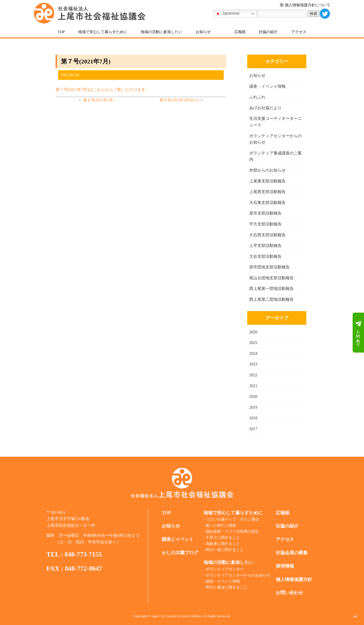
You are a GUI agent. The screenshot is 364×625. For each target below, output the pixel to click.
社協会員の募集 (292, 553)
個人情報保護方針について (305, 5)
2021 (253, 386)
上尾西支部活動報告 (267, 192)
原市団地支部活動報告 (269, 267)
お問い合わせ (358, 333)
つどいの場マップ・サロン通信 (232, 519)
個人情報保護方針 (294, 580)
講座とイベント (178, 539)
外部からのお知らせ (267, 170)
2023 (253, 364)
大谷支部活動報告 (265, 256)
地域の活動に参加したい (161, 32)
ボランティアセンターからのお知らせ (238, 575)
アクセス (299, 32)
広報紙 (240, 32)
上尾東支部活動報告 (267, 181)
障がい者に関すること (225, 550)
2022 (253, 375)
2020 (253, 396)
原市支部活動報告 (265, 213)
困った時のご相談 (221, 525)
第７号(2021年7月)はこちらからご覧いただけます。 (103, 90)
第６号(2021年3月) (99, 100)
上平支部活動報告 (265, 246)
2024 (253, 353)
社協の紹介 (268, 32)
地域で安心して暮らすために (103, 32)
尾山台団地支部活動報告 (271, 278)
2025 (253, 343)
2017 (253, 429)
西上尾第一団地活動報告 (271, 288)
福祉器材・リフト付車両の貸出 (232, 531)
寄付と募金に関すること (227, 587)
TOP (61, 32)
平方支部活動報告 (265, 224)
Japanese (227, 14)
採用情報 (285, 566)
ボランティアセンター (225, 569)
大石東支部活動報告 (267, 203)
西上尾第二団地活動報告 (271, 299)
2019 (253, 407)
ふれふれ (257, 97)
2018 (253, 418)
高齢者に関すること (223, 544)
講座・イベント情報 (267, 86)
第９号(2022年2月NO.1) (179, 100)
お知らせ (203, 32)
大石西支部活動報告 (267, 235)
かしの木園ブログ (180, 553)
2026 (253, 332)
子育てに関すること (223, 538)
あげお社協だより (265, 108)
